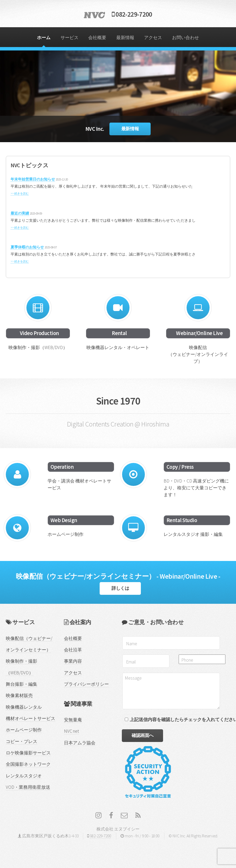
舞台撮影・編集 (22, 684)
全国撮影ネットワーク (28, 764)
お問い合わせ (186, 38)
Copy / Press (180, 467)
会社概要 (97, 38)
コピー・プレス (22, 741)
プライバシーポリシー (86, 684)
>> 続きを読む (20, 193)
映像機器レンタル (24, 707)
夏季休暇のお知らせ (27, 247)
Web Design (64, 520)
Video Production (39, 333)
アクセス (153, 38)
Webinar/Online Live (199, 333)
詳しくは (120, 588)
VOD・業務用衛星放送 (28, 787)
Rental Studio (182, 520)
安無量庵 (73, 720)
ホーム (44, 38)
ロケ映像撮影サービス (28, 753)
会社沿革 (73, 650)
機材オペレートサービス (31, 718)
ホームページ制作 (24, 730)
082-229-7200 (118, 14)
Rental (119, 333)
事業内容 (73, 661)
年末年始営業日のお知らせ (33, 179)
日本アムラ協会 (80, 743)
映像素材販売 (19, 695)
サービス (70, 38)
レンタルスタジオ (24, 776)
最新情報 (125, 38)
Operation (62, 467)
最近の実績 (20, 213)
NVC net (71, 731)
